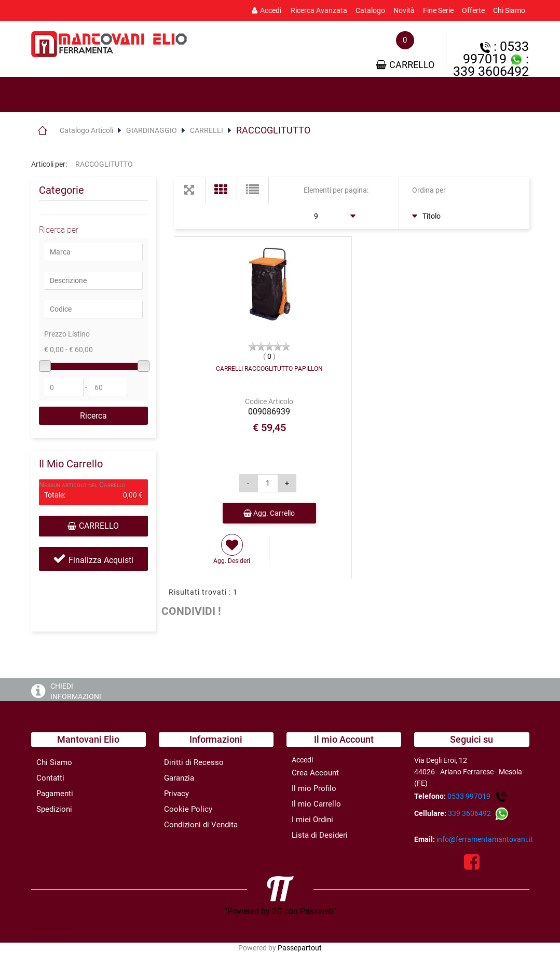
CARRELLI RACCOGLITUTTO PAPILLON (269, 369)
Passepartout (300, 948)
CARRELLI (207, 130)
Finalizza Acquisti (101, 560)
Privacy (176, 794)
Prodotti (78, 95)
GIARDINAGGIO (152, 130)
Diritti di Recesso (194, 762)
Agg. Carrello (269, 513)
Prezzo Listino (67, 334)
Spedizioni (54, 809)
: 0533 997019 (496, 53)
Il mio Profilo (314, 788)
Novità (404, 10)
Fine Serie (438, 10)
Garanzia (179, 778)
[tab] (78, 95)
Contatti (50, 778)
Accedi (267, 10)
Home (43, 130)
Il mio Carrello (316, 804)
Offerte (473, 10)
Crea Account (315, 773)
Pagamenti (55, 794)
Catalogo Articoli (86, 130)
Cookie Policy (188, 809)
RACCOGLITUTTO (273, 130)
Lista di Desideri (320, 835)
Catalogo (370, 10)
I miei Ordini (312, 820)
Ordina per (429, 190)
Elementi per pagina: (336, 190)
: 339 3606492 (491, 65)
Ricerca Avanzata (319, 10)
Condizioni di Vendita (201, 825)
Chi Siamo (509, 10)
